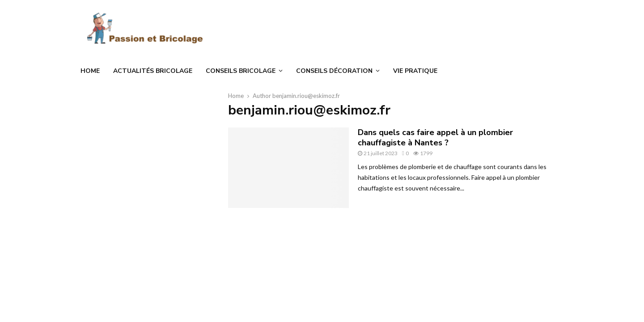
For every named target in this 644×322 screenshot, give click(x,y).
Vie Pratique (415, 71)
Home (90, 71)
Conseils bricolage (241, 71)
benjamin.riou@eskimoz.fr (306, 96)
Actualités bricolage (153, 71)
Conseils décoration (334, 71)
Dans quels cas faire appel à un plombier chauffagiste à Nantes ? (435, 138)
